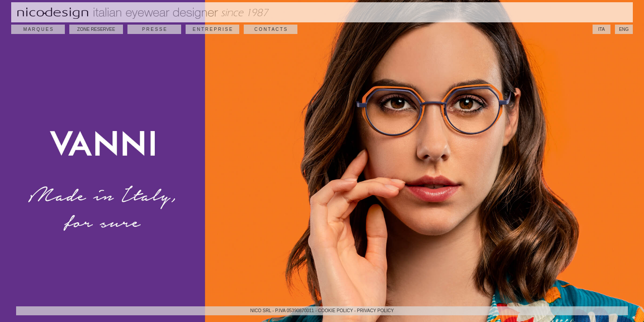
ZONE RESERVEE (96, 29)
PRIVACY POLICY (375, 311)
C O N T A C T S (271, 29)
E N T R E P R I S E (212, 29)
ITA (602, 29)
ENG (624, 29)
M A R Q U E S (38, 29)
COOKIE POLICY (335, 311)
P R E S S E (154, 29)
